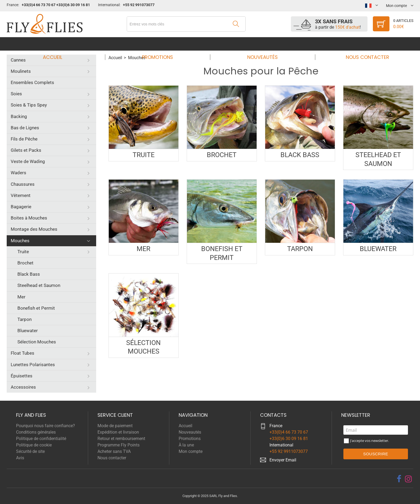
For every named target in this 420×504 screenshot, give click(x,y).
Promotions (159, 44)
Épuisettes (22, 376)
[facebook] (399, 479)
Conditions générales (36, 432)
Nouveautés (261, 44)
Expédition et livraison (118, 432)
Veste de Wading (28, 161)
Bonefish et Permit (36, 308)
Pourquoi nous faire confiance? (46, 426)
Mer (21, 297)
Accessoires (23, 387)
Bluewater (28, 331)
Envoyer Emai (282, 460)
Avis (20, 458)
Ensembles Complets (32, 82)
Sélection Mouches (37, 342)
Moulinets (21, 71)
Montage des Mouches (34, 229)
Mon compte (191, 451)
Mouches (20, 241)
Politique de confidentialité (41, 439)
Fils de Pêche (24, 139)
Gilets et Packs (26, 150)
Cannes (18, 60)
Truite (23, 252)
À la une (186, 445)
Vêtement (21, 195)
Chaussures (23, 184)
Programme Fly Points (119, 445)
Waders (18, 173)
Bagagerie (21, 207)
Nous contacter (362, 44)
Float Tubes (22, 353)
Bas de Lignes (25, 128)
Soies (16, 94)
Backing (19, 116)
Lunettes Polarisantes (33, 365)
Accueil (58, 44)
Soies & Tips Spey (29, 105)
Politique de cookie (34, 445)
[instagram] (408, 479)
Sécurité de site (30, 451)
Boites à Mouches (29, 218)
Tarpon (25, 319)
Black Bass (29, 274)
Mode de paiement (115, 426)
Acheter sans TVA (114, 451)
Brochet (25, 263)
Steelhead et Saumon (39, 285)
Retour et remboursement (121, 439)
